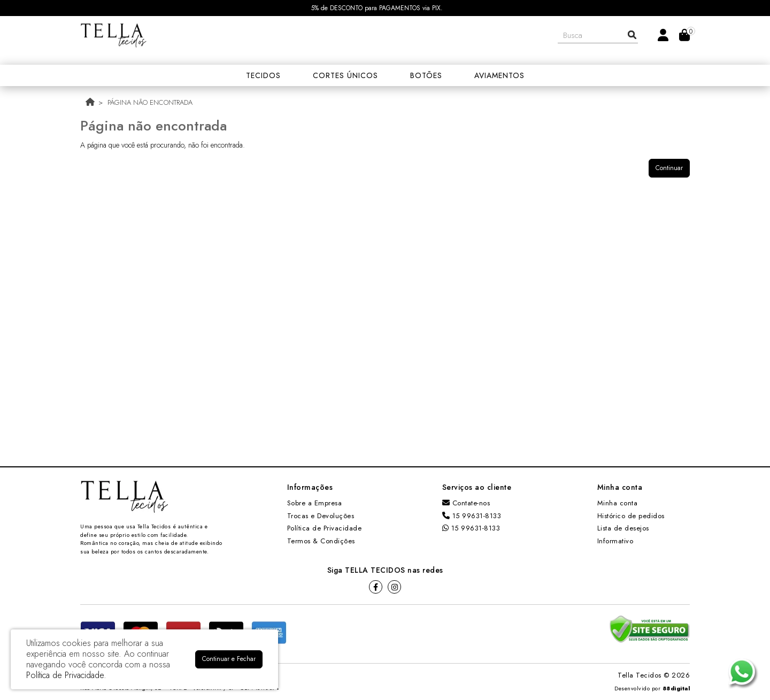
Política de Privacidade (325, 528)
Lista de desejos (623, 528)
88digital (676, 689)
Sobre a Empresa (315, 503)
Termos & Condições (321, 541)
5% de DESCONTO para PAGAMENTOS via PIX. (377, 8)
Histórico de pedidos (631, 516)
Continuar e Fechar (229, 659)
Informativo (615, 541)
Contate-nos (466, 503)
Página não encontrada (150, 102)
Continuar (669, 168)
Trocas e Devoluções (321, 516)
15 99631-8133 (472, 516)
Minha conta (618, 503)
